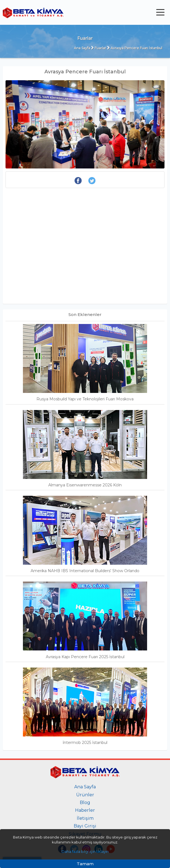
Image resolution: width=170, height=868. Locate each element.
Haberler (85, 810)
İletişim (85, 818)
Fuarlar (99, 48)
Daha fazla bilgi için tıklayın (85, 851)
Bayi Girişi (85, 826)
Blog (85, 803)
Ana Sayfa (82, 48)
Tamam (85, 864)
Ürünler (85, 795)
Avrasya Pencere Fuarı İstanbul (135, 48)
